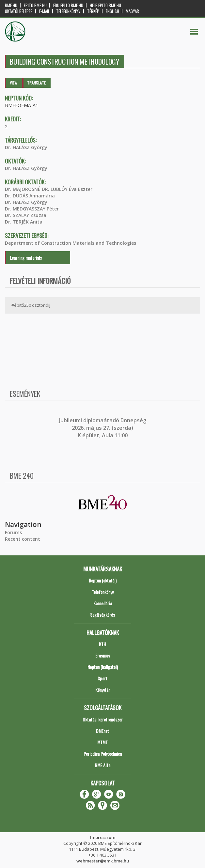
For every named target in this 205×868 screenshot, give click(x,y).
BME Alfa (102, 765)
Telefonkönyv (68, 11)
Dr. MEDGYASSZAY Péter (32, 209)
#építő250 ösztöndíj (31, 305)
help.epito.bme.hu (105, 5)
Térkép (93, 11)
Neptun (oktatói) (103, 580)
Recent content (23, 539)
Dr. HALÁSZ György (26, 147)
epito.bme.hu (35, 5)
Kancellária (103, 603)
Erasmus (103, 655)
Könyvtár (103, 690)
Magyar (132, 11)
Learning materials (26, 258)
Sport (102, 678)
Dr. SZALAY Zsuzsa (26, 215)
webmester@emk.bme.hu (103, 861)
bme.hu (11, 5)
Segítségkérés (102, 615)
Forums (13, 532)
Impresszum (103, 837)
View (14, 83)
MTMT (102, 742)
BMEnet (102, 731)
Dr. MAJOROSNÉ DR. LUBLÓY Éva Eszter (49, 189)
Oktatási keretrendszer (103, 719)
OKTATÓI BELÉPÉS (19, 11)
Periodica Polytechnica (103, 754)
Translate (36, 83)
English (112, 11)
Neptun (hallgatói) (103, 667)
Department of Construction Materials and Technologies (71, 243)
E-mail (44, 11)
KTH (102, 644)
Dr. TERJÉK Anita (24, 222)
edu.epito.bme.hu (68, 5)
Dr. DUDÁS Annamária (30, 196)
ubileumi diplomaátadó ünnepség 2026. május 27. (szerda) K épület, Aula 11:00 (103, 428)
